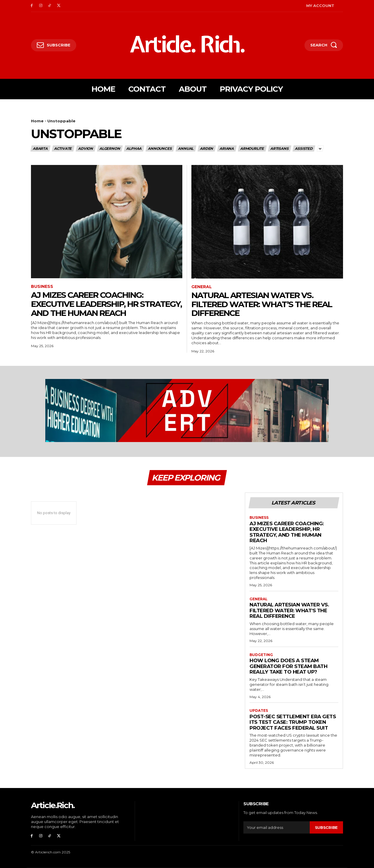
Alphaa (134, 148)
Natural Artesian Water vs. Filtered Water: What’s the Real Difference (262, 304)
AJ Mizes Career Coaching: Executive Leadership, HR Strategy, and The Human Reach (106, 304)
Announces (160, 148)
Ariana (227, 148)
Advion (86, 148)
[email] (277, 827)
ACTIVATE (63, 148)
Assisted (304, 148)
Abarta (40, 148)
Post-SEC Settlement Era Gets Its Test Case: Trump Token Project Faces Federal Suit (293, 722)
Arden (207, 148)
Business (42, 287)
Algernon (110, 148)
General (202, 287)
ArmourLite (252, 148)
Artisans (280, 148)
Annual (186, 148)
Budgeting (261, 655)
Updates (259, 711)
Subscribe (326, 827)
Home (37, 121)
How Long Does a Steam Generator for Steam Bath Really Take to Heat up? (288, 666)
